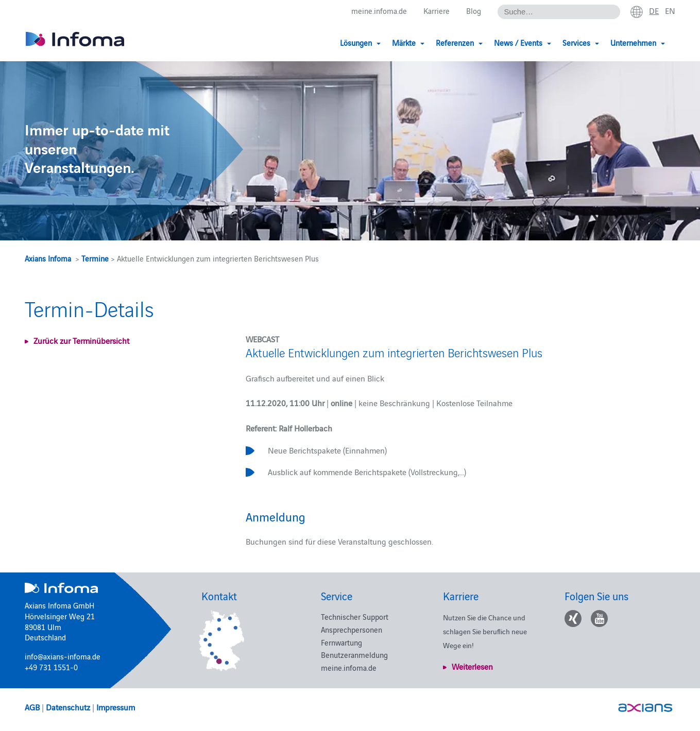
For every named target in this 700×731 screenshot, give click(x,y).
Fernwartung (342, 642)
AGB (32, 707)
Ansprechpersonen (352, 629)
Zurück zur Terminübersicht (81, 340)
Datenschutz (68, 707)
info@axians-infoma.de (63, 656)
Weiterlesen (472, 666)
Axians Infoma (48, 258)
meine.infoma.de (379, 11)
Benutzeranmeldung (354, 655)
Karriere (437, 11)
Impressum (116, 707)
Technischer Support (355, 616)
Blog (474, 11)
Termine (95, 258)
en (670, 11)
